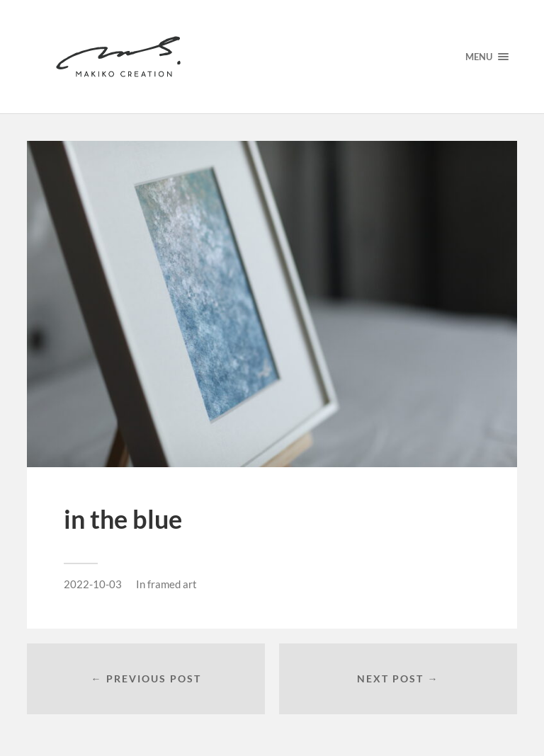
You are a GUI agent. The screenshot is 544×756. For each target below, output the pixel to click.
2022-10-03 (93, 584)
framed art (172, 584)
